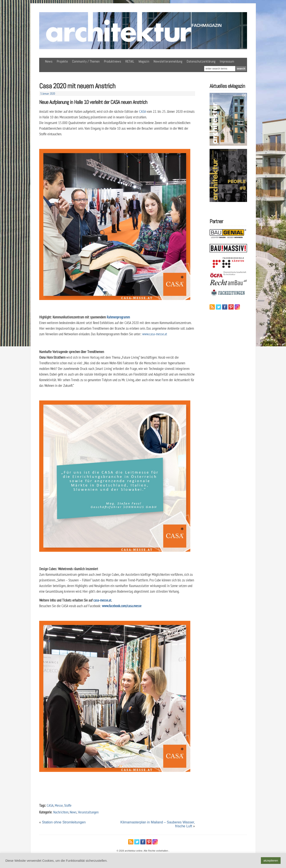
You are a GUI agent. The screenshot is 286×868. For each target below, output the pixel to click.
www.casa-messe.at (155, 334)
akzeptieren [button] (271, 861)
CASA (142, 111)
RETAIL (130, 61)
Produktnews (112, 61)
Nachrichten (61, 812)
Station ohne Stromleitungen (64, 822)
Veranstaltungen (88, 812)
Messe (59, 805)
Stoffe (68, 805)
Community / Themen (86, 61)
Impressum (227, 61)
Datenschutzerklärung (201, 61)
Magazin (144, 61)
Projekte (62, 61)
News (49, 61)
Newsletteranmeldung (168, 61)
